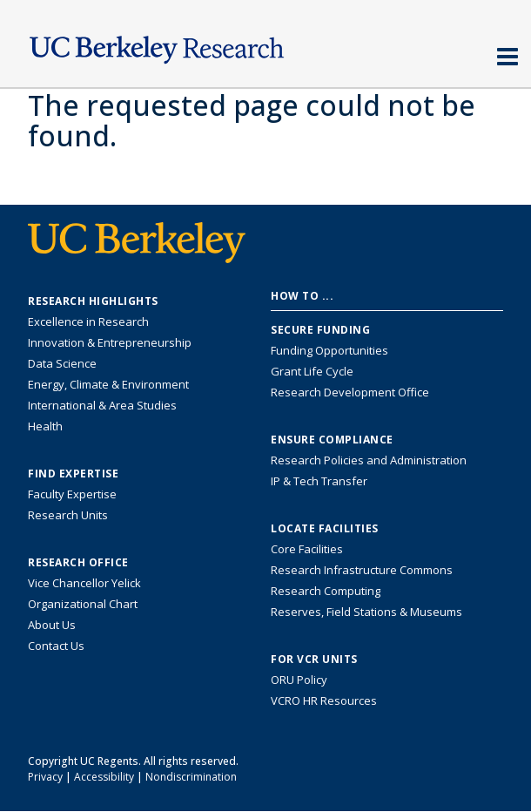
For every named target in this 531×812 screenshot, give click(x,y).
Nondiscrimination (191, 777)
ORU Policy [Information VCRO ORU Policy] (299, 680)
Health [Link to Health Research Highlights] (45, 426)
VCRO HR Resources (324, 700)
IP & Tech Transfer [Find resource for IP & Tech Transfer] (319, 481)
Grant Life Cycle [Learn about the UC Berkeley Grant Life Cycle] (312, 371)
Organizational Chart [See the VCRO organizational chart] (83, 604)
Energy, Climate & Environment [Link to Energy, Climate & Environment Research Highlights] (108, 384)
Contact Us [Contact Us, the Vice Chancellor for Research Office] (56, 646)
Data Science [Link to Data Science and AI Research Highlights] (62, 363)
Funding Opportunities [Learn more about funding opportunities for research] (329, 350)
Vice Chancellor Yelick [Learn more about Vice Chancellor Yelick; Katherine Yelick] (84, 583)
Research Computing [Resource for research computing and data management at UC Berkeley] (326, 591)
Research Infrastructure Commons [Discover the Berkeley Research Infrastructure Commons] (362, 570)
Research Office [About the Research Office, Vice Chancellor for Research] (78, 563)
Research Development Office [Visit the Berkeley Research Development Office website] (350, 392)
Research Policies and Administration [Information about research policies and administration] (369, 460)
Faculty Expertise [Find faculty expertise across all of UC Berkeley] (72, 494)
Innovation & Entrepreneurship (110, 342)
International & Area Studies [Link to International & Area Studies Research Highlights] (102, 405)
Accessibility (104, 777)
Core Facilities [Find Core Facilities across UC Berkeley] (307, 549)
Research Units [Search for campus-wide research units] (68, 515)
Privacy (45, 777)
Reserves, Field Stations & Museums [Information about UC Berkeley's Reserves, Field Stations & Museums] (366, 612)
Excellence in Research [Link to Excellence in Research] (88, 321)
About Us (52, 625)
